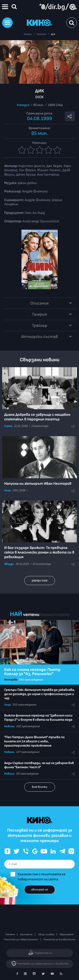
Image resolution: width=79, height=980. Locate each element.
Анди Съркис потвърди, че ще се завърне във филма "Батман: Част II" (39, 765)
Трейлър (40, 326)
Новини (9, 726)
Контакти (26, 934)
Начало (28, 34)
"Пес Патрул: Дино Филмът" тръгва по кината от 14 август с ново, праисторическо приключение (34, 741)
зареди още (39, 580)
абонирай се (39, 889)
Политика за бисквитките (59, 940)
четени (31, 615)
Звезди (9, 564)
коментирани (55, 615)
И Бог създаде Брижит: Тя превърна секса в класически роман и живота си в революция (39, 552)
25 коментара (42, 564)
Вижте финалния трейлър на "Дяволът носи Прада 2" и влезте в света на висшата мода (38, 718)
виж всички (40, 787)
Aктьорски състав (39, 337)
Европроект (67, 934)
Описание (39, 303)
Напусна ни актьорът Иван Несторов (38, 484)
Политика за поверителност (21, 940)
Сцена (8, 426)
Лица (7, 490)
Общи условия (46, 934)
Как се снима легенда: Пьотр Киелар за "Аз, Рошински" (32, 672)
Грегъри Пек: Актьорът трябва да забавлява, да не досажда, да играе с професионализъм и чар (39, 694)
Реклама (10, 934)
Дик (53, 34)
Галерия (39, 314)
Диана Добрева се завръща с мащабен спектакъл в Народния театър (37, 417)
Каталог (41, 34)
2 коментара (40, 426)
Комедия (23, 105)
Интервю (11, 680)
